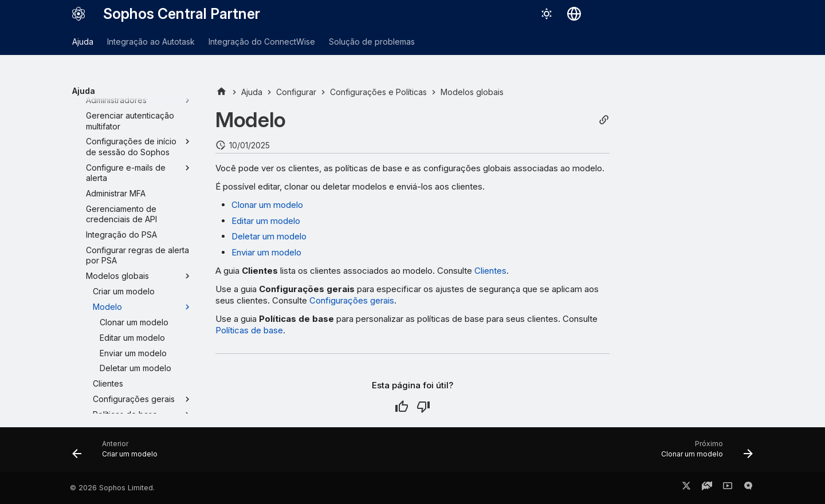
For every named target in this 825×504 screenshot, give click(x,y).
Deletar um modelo (269, 236)
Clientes (490, 271)
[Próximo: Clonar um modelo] (704, 453)
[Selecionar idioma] (574, 14)
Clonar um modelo (267, 205)
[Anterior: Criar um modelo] (118, 453)
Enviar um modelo (266, 252)
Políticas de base (249, 330)
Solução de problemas (372, 42)
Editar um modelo (266, 221)
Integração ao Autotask (151, 42)
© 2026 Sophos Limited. (112, 488)
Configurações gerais (352, 300)
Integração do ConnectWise (262, 42)
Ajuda (83, 42)
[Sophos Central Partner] (78, 14)
